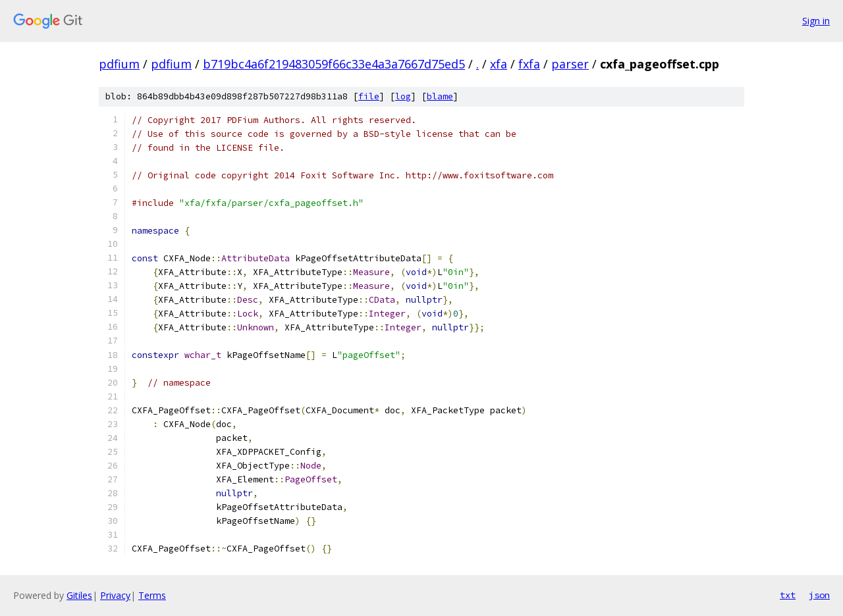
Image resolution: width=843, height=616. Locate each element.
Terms (152, 595)
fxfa (529, 64)
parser (570, 64)
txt (788, 595)
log (403, 96)
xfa (499, 64)
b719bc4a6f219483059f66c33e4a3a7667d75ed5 (334, 64)
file (369, 96)
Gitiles (79, 595)
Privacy (115, 595)
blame (440, 96)
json (819, 595)
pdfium (119, 64)
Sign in (816, 21)
